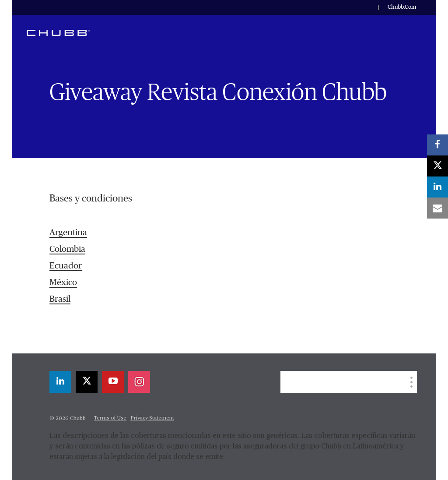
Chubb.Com (402, 7)
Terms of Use (110, 418)
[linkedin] (60, 382)
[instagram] (139, 382)
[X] (87, 382)
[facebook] (437, 145)
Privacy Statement (152, 418)
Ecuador (66, 266)
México (63, 282)
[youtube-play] (113, 382)
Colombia (67, 249)
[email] (437, 208)
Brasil (60, 299)
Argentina (68, 233)
